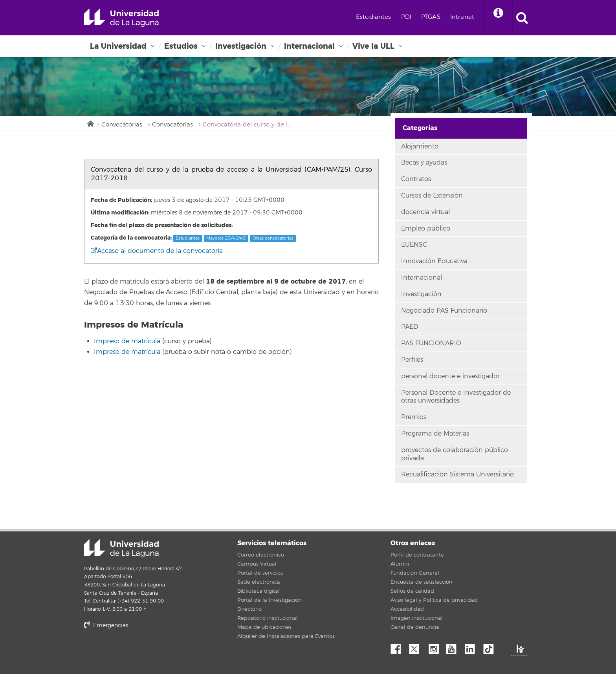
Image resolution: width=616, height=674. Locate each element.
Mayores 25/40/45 (226, 238)
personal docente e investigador (450, 376)
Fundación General (415, 573)
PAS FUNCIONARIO (431, 343)
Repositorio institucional (268, 618)
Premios (414, 417)
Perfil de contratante (417, 555)
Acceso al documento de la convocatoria (157, 251)
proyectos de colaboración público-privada (456, 454)
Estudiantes (374, 17)
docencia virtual (425, 212)
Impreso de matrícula (127, 341)
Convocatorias (122, 125)
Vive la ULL (373, 46)
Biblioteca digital (258, 591)
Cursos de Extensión (432, 196)
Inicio (90, 123)
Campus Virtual (257, 564)
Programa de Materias (435, 434)
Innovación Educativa (434, 261)
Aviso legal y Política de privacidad (434, 600)
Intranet (462, 17)
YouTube (454, 647)
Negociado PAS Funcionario (444, 311)
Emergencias (106, 625)
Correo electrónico (261, 555)
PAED (410, 327)
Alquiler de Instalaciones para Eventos (286, 636)
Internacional (309, 46)
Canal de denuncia (415, 627)
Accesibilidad (407, 609)
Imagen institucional (417, 618)
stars (143, 652)
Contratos (416, 179)
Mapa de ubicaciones (264, 627)
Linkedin (473, 647)
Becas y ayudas (424, 163)
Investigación (241, 46)
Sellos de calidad (412, 591)
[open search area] (522, 18)
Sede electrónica (259, 582)
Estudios (181, 46)
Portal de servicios (260, 573)
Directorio (249, 609)
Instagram (436, 647)
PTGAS (431, 17)
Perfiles (412, 360)
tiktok (491, 647)
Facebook (399, 647)
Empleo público (426, 229)
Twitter (417, 647)
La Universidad (118, 46)
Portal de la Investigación (269, 600)
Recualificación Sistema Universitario (457, 474)
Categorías (420, 128)
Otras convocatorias (273, 238)
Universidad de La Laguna (121, 18)
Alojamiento (420, 147)
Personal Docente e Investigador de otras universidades (456, 397)
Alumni (400, 564)
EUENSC (414, 245)
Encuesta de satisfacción (422, 582)
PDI (406, 17)
